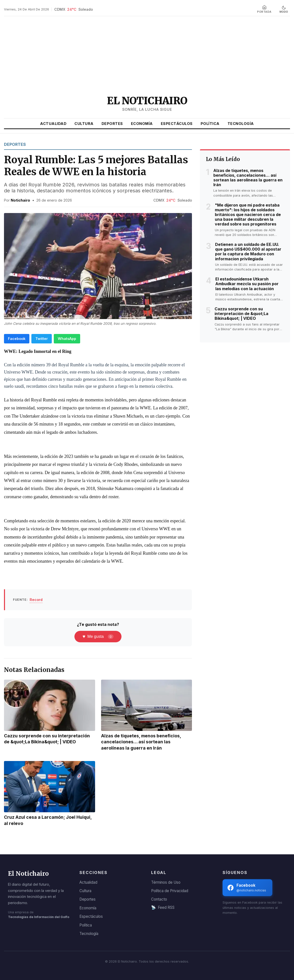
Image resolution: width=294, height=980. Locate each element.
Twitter (42, 339)
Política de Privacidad (170, 891)
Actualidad (53, 124)
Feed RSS (163, 908)
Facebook (17, 339)
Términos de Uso (166, 882)
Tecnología (241, 124)
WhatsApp (67, 339)
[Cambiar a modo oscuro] (284, 9)
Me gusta (98, 637)
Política (210, 124)
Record (36, 600)
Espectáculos (177, 124)
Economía (142, 124)
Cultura (84, 124)
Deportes (112, 124)
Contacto (159, 899)
